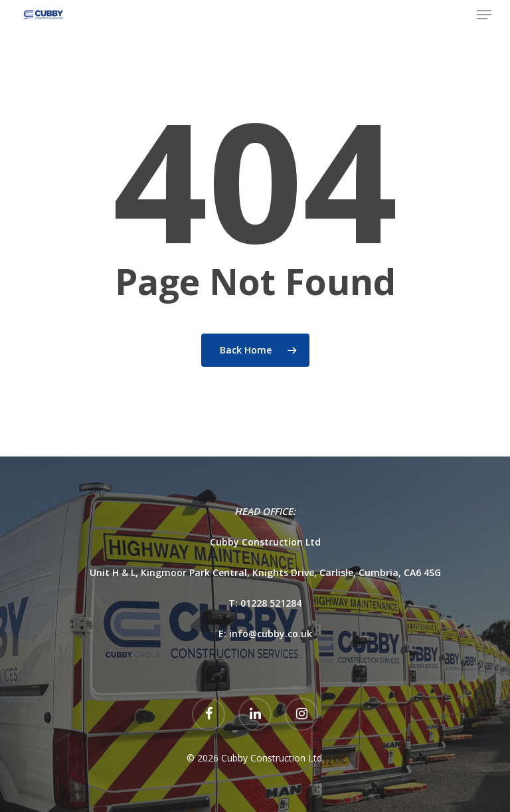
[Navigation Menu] (484, 15)
